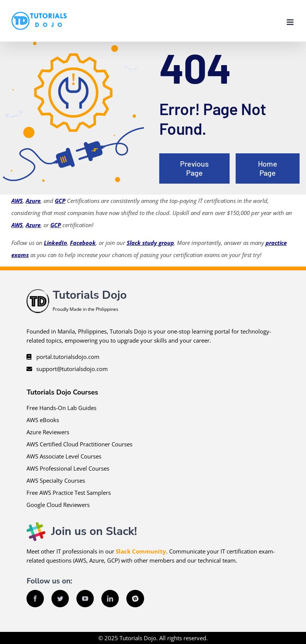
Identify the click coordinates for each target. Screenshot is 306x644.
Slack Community (141, 551)
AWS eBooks (43, 420)
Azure (33, 201)
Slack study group (150, 243)
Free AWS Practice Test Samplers (69, 493)
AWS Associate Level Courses (64, 456)
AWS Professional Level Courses (68, 468)
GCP (60, 201)
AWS (17, 201)
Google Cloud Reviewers (58, 505)
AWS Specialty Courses (56, 480)
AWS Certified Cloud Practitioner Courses (79, 444)
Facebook (83, 243)
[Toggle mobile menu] (291, 22)
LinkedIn (55, 243)
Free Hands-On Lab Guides (61, 408)
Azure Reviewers (48, 432)
